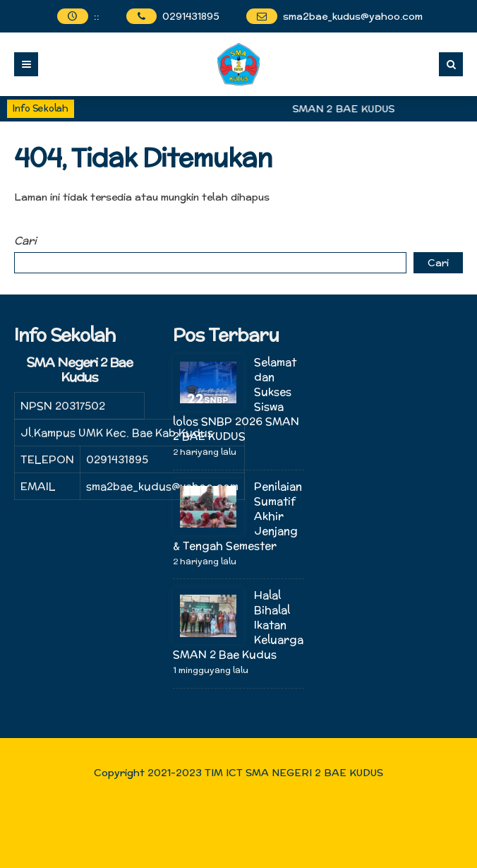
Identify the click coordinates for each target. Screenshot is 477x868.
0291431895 (191, 16)
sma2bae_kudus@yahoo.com (353, 16)
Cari (25, 240)
